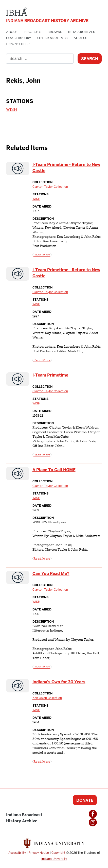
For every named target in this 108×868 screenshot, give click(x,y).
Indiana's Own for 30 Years (59, 682)
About (12, 32)
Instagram (93, 822)
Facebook (93, 814)
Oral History (19, 38)
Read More (42, 255)
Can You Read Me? (51, 574)
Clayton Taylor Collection (50, 187)
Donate (85, 800)
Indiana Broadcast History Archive (47, 21)
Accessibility (17, 853)
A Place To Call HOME (54, 470)
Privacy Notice (39, 853)
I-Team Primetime (50, 375)
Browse (55, 32)
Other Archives (52, 38)
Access (80, 38)
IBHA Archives (82, 32)
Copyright (58, 853)
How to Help (18, 44)
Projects (33, 32)
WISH (12, 109)
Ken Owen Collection (47, 698)
